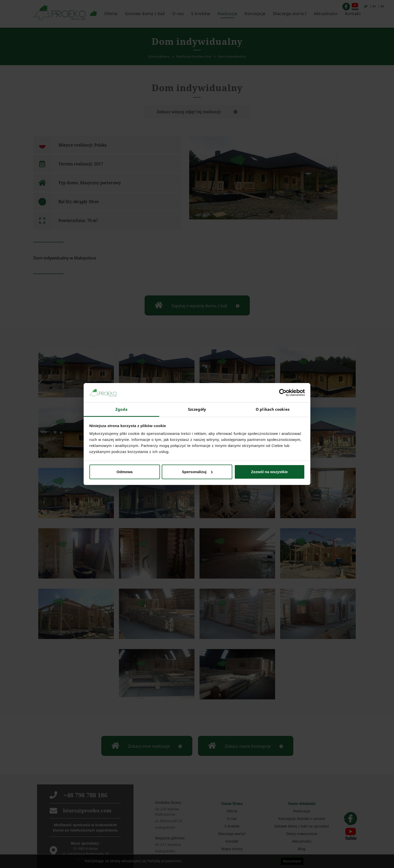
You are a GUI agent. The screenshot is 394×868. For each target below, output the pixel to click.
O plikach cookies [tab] (273, 409)
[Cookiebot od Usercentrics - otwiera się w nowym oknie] (283, 393)
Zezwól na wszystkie (270, 472)
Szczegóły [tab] (197, 409)
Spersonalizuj (197, 472)
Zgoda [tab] (121, 409)
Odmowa (125, 472)
